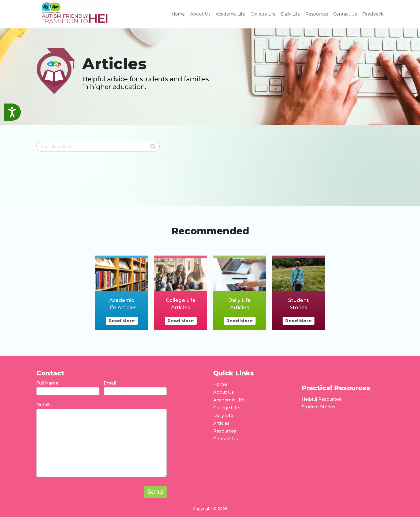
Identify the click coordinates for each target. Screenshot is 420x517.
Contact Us (226, 439)
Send (155, 492)
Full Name (47, 383)
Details (44, 405)
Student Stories (318, 407)
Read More (122, 321)
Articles (221, 423)
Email (110, 383)
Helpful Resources (321, 399)
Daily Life (223, 416)
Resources (225, 431)
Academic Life (229, 400)
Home (220, 384)
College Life (226, 408)
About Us (224, 392)
